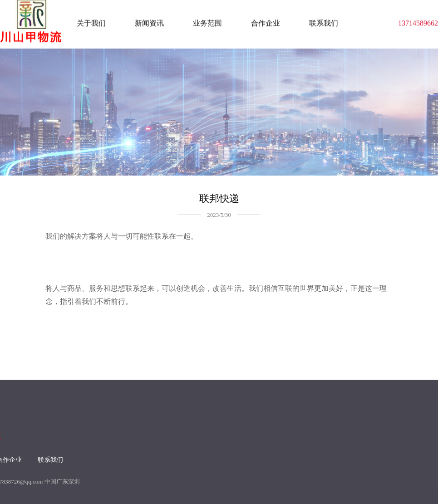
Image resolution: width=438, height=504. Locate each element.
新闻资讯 (149, 22)
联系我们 (324, 22)
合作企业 (266, 22)
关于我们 (91, 22)
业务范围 (207, 22)
